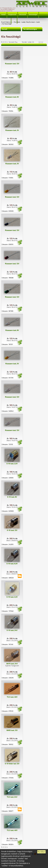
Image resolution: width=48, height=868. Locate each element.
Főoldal (3, 15)
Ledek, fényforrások (28, 22)
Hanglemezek (12, 15)
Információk (23, 15)
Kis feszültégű (7, 24)
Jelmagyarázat (5, 21)
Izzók (38, 22)
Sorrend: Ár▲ (15, 42)
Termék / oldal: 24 (28, 42)
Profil (14, 21)
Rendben (41, 852)
